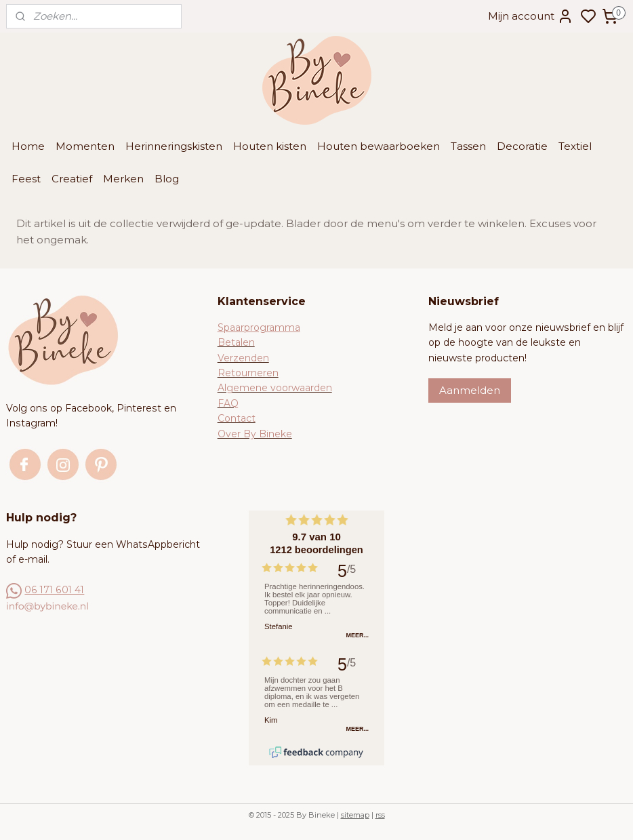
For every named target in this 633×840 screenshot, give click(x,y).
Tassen (468, 146)
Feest (26, 179)
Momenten (85, 146)
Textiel (575, 146)
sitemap (355, 815)
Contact (237, 418)
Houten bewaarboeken (379, 146)
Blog (167, 179)
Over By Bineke (255, 434)
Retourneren (248, 373)
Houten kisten (270, 146)
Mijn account (531, 16)
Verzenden (243, 358)
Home (28, 146)
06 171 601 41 (54, 590)
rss (380, 815)
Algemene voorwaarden (275, 388)
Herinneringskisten (174, 146)
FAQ (228, 403)
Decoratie (522, 146)
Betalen (236, 342)
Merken (123, 179)
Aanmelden (470, 390)
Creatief (72, 179)
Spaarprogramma (259, 327)
